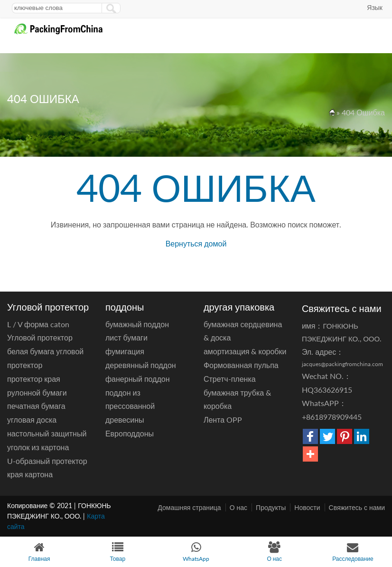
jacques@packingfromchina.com (342, 364)
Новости (307, 507)
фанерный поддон (138, 379)
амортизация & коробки (245, 351)
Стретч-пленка (230, 379)
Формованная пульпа (241, 365)
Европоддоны (130, 433)
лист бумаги (126, 337)
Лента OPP (223, 420)
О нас (238, 507)
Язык (375, 7)
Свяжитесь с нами (357, 507)
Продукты (271, 507)
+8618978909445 (332, 417)
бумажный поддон (137, 324)
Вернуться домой (196, 243)
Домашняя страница (189, 507)
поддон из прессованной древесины (130, 406)
